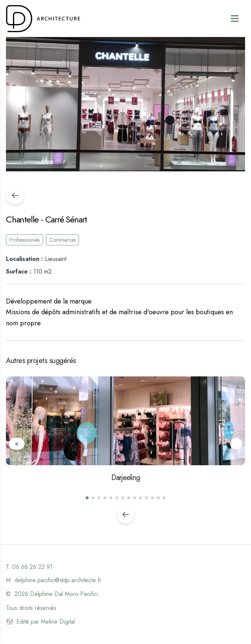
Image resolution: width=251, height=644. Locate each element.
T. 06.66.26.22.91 (29, 567)
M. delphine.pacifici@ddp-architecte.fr (54, 580)
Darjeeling (125, 478)
